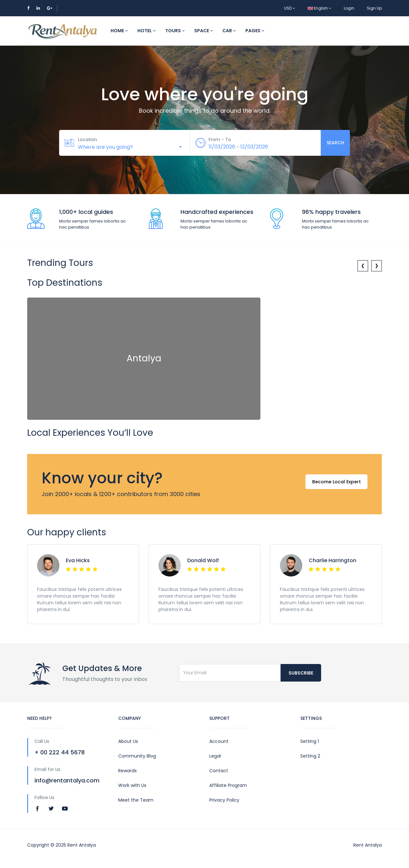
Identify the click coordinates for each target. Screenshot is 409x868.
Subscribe (301, 673)
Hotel (147, 31)
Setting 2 (310, 756)
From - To (220, 140)
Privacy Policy (224, 800)
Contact (219, 771)
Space (204, 31)
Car (229, 31)
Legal (215, 756)
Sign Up (374, 8)
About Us (128, 741)
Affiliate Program (228, 785)
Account (219, 741)
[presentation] (363, 266)
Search (335, 143)
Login (349, 8)
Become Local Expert (335, 484)
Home (119, 31)
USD (290, 8)
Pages (255, 31)
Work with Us (132, 785)
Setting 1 (310, 741)
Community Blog (137, 756)
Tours (175, 31)
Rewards (127, 771)
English (320, 8)
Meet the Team (136, 800)
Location (88, 140)
